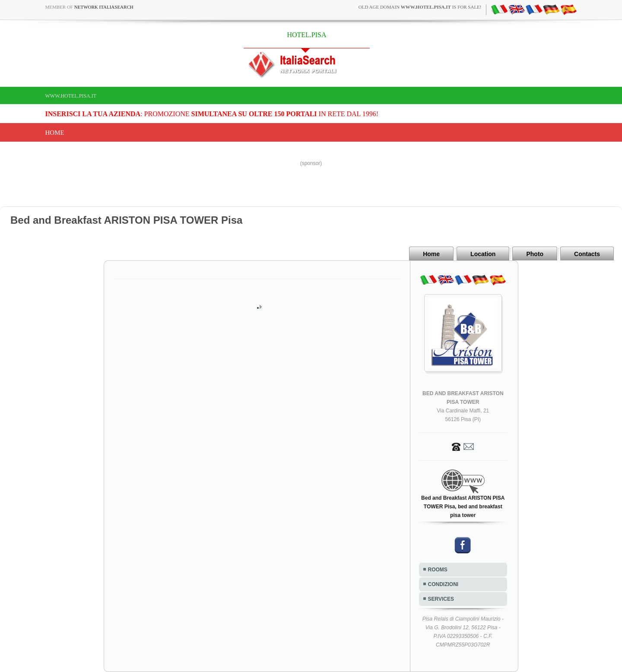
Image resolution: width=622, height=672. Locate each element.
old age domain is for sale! (420, 7)
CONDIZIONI (443, 584)
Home (55, 133)
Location (483, 254)
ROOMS (438, 570)
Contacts (587, 254)
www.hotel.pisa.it (71, 96)
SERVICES (441, 599)
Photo (535, 254)
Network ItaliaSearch (104, 7)
